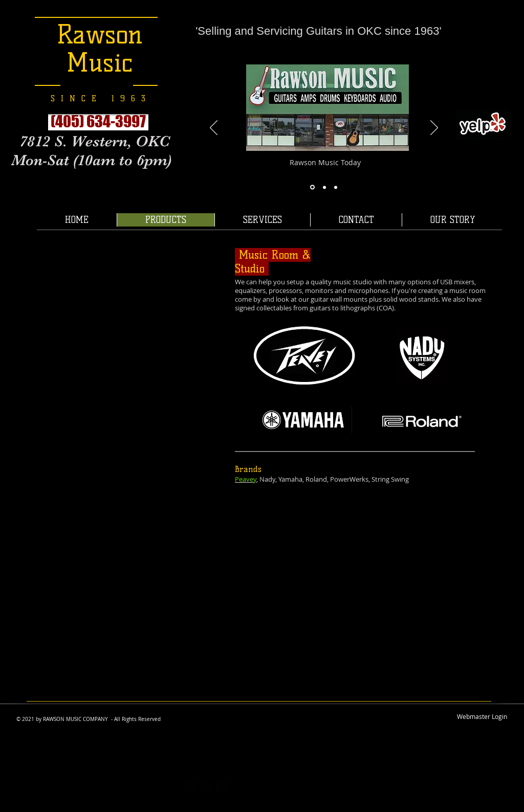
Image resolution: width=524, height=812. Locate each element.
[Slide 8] (312, 187)
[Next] (434, 128)
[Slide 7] (324, 187)
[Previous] (214, 128)
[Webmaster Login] (482, 717)
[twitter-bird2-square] (206, 787)
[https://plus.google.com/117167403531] (191, 787)
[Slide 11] (336, 187)
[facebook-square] (222, 787)
